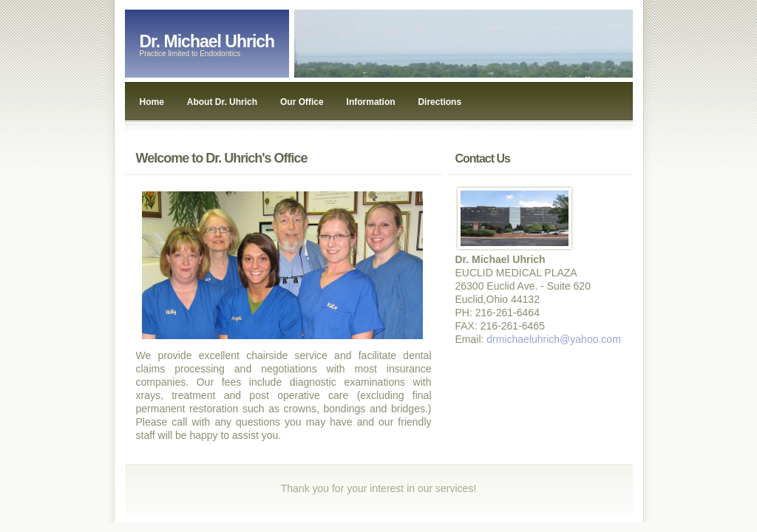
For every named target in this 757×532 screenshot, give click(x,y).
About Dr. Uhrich (222, 102)
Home (152, 102)
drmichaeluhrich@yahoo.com (554, 339)
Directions (439, 102)
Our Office (302, 102)
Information (371, 102)
